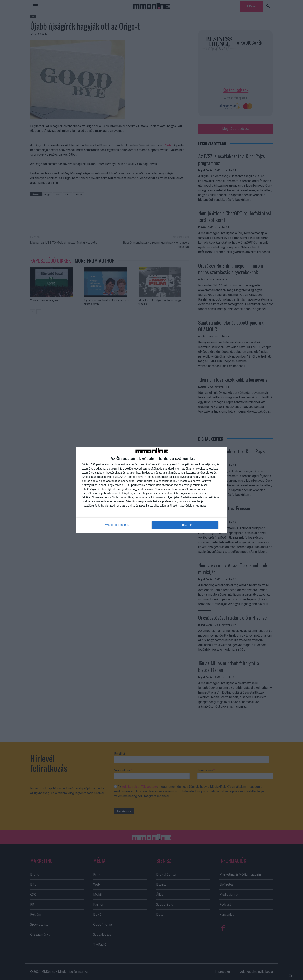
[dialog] (152, 490)
